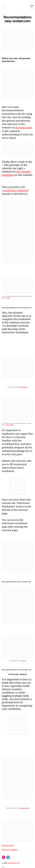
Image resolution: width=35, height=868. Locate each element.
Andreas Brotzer (25, 808)
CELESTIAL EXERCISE (16, 190)
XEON (24, 661)
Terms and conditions (10, 850)
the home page (24, 127)
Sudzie (8, 298)
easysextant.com (14, 863)
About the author (8, 846)
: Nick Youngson (23, 387)
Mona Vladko (10, 425)
